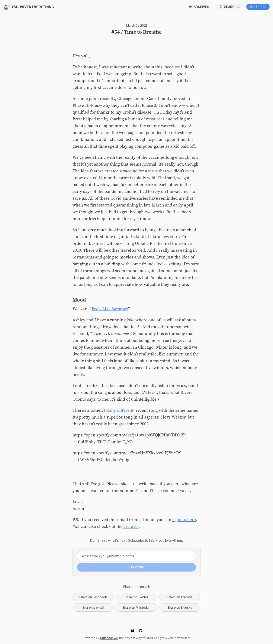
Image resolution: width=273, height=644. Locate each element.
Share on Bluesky (180, 607)
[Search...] (229, 7)
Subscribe (258, 7)
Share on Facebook (93, 597)
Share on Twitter (136, 597)
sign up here (184, 520)
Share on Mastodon (136, 607)
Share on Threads (180, 597)
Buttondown (109, 638)
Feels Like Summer (110, 309)
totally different (119, 410)
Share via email (93, 607)
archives (131, 526)
